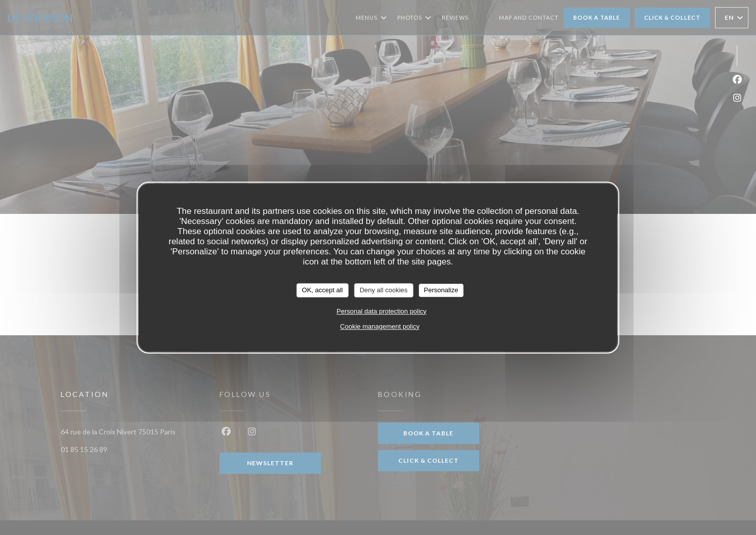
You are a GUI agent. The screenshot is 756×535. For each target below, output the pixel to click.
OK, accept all (323, 290)
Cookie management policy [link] (380, 326)
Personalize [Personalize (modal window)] (441, 290)
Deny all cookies (384, 290)
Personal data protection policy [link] (382, 311)
